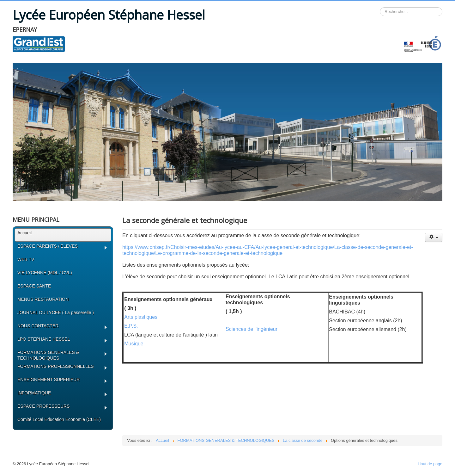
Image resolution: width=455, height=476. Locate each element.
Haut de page (430, 464)
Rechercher (380, 7)
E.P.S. (131, 326)
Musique (134, 344)
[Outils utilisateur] (434, 237)
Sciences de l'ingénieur (252, 329)
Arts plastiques (141, 317)
